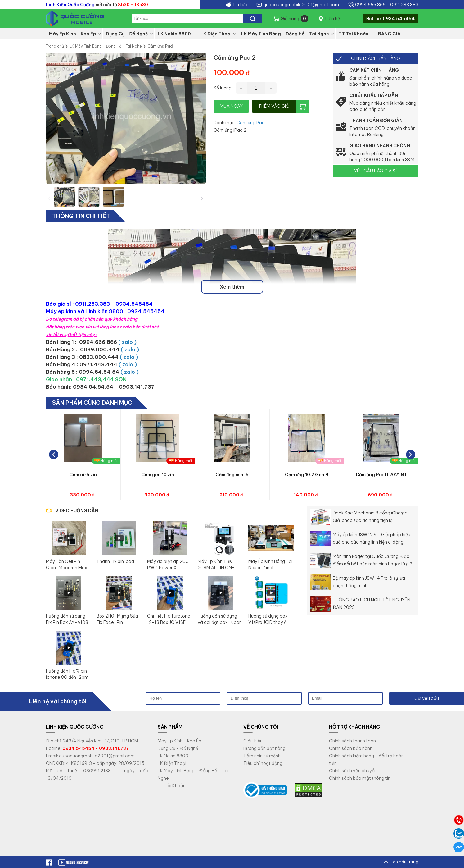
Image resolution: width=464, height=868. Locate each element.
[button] (202, 198)
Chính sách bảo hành (351, 748)
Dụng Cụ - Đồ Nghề (127, 34)
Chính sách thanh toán (352, 741)
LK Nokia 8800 (174, 34)
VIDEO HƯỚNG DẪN (77, 511)
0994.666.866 (370, 5)
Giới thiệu (253, 741)
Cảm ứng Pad (251, 123)
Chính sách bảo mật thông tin (360, 778)
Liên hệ (333, 19)
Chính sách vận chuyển (353, 771)
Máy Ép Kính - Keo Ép (73, 34)
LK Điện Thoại (216, 34)
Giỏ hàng (294, 19)
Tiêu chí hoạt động (263, 763)
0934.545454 (399, 19)
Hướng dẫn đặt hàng (264, 748)
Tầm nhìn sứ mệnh (262, 756)
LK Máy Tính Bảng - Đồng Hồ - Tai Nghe (285, 34)
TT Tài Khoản (354, 34)
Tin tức (240, 5)
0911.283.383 (404, 5)
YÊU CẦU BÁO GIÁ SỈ (375, 171)
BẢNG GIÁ (389, 34)
